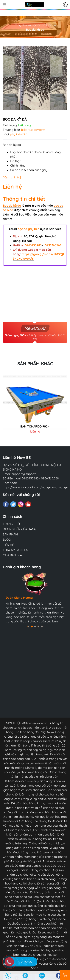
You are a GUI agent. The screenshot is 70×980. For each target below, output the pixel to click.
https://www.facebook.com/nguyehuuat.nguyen (36, 487)
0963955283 (34, 245)
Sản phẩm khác (35, 364)
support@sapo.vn (24, 474)
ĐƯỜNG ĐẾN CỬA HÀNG (20, 529)
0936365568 (53, 245)
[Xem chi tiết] (12, 177)
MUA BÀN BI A (12, 555)
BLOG (7, 540)
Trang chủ (20, 25)
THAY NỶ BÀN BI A (15, 550)
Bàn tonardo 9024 (35, 426)
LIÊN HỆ (8, 545)
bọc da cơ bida (27, 152)
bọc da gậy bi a (28, 229)
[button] (28, 627)
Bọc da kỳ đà (12, 205)
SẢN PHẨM (10, 534)
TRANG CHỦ (11, 524)
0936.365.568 (50, 478)
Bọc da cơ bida (42, 25)
